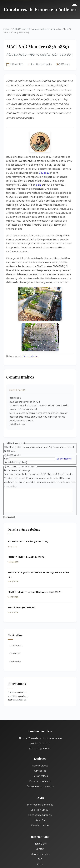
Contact (40, 829)
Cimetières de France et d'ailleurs (40, 9)
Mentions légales (40, 834)
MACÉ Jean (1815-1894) (22, 588)
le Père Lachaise (29, 340)
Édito (40, 844)
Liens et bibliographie (40, 795)
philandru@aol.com (40, 729)
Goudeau (30, 168)
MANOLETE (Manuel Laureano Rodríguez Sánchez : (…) (41, 556)
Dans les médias (40, 805)
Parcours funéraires (40, 761)
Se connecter (64, 442)
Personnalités (40, 756)
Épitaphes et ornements (40, 766)
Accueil (7, 29)
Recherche (15, 642)
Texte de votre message (17, 454)
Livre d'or (40, 800)
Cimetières (40, 751)
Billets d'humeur (40, 790)
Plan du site (15, 634)
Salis (66, 176)
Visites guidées (40, 746)
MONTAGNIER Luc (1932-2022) (27, 541)
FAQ (40, 839)
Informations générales (40, 785)
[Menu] (74, 3)
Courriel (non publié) (15, 446)
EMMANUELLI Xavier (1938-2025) (28, 525)
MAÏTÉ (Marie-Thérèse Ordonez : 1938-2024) (35, 572)
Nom (6, 442)
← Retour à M (16, 626)
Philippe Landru (44, 64)
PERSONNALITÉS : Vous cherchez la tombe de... (37, 29)
